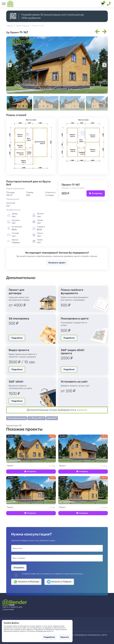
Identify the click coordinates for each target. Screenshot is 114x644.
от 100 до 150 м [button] (37, 418)
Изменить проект (57, 263)
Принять (65, 637)
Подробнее (17, 338)
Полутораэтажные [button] (17, 418)
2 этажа (31, 466)
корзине (82, 410)
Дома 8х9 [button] (52, 418)
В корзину (97, 193)
